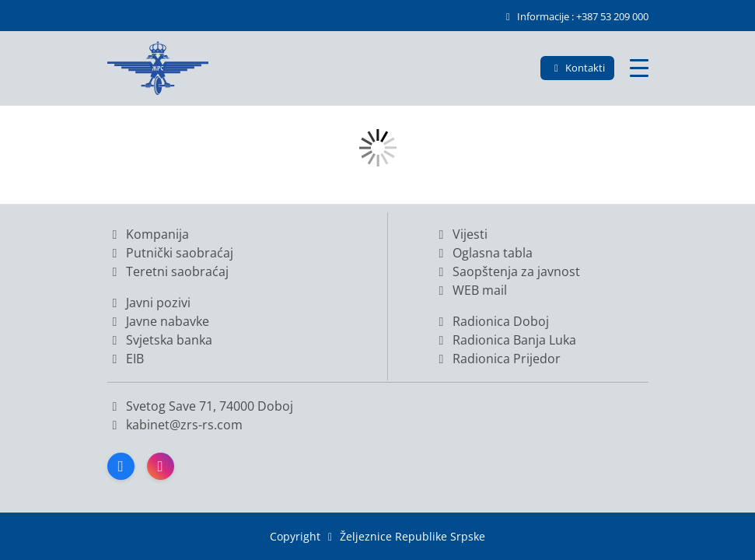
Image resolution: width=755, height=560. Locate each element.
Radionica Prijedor (497, 359)
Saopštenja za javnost (507, 271)
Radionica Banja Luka (505, 340)
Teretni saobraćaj (168, 271)
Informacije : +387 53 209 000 (575, 16)
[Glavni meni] (639, 68)
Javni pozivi (149, 303)
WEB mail (470, 290)
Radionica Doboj (491, 321)
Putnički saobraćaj (170, 253)
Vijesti (461, 234)
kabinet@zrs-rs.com (183, 425)
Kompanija (148, 234)
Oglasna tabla (483, 253)
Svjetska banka (160, 340)
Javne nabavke (158, 321)
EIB (126, 359)
